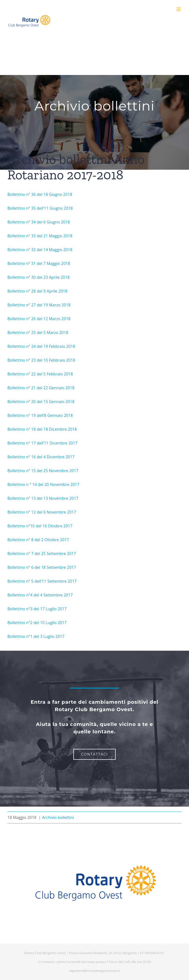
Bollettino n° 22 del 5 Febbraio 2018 (40, 374)
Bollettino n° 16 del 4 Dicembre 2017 (41, 457)
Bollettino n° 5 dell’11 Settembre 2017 (42, 581)
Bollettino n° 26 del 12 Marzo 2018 (39, 319)
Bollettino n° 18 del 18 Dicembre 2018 (42, 429)
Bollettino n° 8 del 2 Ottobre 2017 (38, 540)
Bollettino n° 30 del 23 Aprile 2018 (39, 277)
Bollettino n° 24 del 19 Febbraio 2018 (41, 346)
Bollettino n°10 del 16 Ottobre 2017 (40, 526)
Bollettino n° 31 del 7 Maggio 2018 (39, 263)
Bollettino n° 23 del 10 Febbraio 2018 (41, 360)
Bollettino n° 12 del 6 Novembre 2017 (42, 512)
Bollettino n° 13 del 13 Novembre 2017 (43, 498)
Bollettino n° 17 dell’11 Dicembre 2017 (42, 443)
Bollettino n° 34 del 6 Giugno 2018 (39, 222)
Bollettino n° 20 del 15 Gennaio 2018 (41, 402)
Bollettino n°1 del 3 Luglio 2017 (36, 636)
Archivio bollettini (58, 817)
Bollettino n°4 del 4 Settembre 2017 (40, 595)
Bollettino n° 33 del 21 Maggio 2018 (40, 236)
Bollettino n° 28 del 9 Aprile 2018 (37, 291)
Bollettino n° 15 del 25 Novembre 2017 (43, 471)
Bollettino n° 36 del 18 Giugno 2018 (40, 194)
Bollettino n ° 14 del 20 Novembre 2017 (43, 484)
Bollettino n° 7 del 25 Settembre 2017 (42, 554)
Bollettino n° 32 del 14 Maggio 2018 (40, 250)
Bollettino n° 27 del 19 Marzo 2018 (39, 305)
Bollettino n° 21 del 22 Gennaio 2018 (41, 388)
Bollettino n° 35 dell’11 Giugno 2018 (40, 208)
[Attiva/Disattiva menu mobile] (179, 9)
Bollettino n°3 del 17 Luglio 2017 (37, 609)
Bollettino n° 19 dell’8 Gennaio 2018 (40, 415)
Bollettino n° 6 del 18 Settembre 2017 (42, 567)
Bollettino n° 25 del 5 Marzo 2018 (38, 333)
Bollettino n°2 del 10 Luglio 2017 (37, 623)
